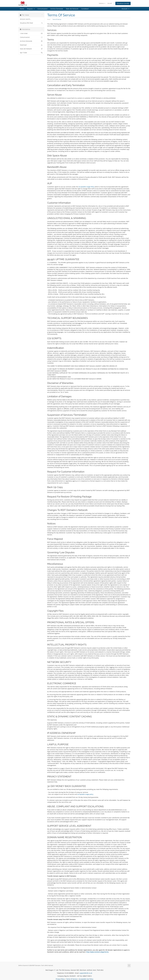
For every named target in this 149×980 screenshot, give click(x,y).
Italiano (102, 3)
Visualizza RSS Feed (31, 23)
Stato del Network (72, 9)
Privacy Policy (60, 979)
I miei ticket (31, 33)
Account (125, 9)
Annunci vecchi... (26, 19)
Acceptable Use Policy (86, 979)
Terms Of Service (72, 979)
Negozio (31, 9)
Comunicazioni (42, 9)
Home (22, 9)
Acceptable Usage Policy (87, 187)
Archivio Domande (57, 9)
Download (31, 45)
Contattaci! (85, 9)
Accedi (110, 3)
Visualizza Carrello (123, 3)
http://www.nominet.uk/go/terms (97, 952)
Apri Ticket (31, 53)
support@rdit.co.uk (86, 973)
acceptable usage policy (85, 794)
